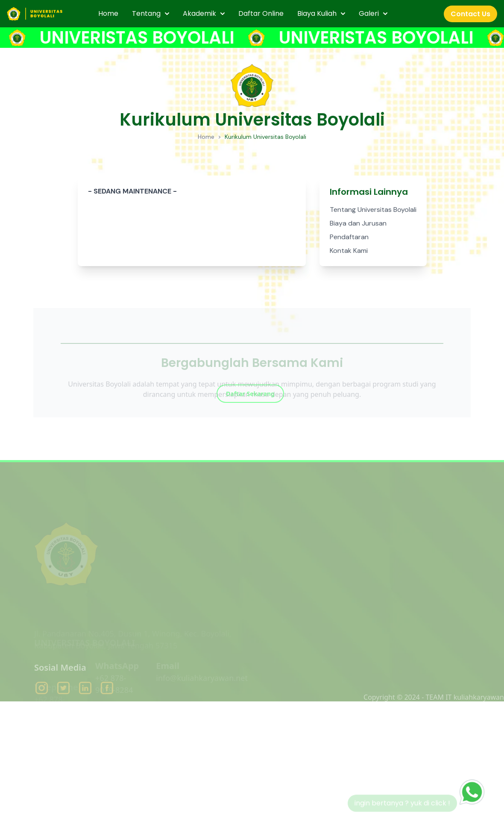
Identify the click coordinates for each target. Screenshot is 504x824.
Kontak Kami (349, 251)
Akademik (204, 13)
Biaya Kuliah (321, 13)
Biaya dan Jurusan (358, 223)
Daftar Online (261, 13)
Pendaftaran (349, 237)
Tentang (151, 13)
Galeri (373, 13)
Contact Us (470, 14)
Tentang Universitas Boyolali (373, 210)
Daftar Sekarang (250, 409)
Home (108, 13)
